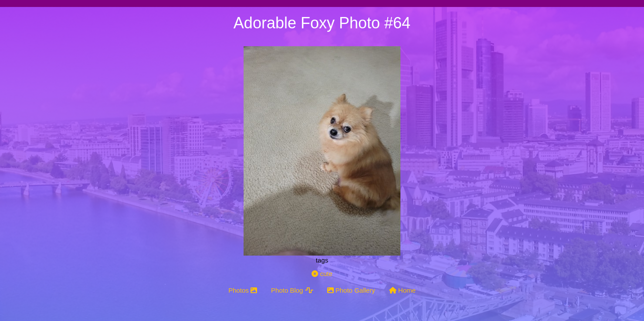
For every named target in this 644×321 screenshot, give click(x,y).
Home (402, 290)
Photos (243, 290)
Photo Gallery (351, 290)
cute (322, 274)
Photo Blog (292, 290)
